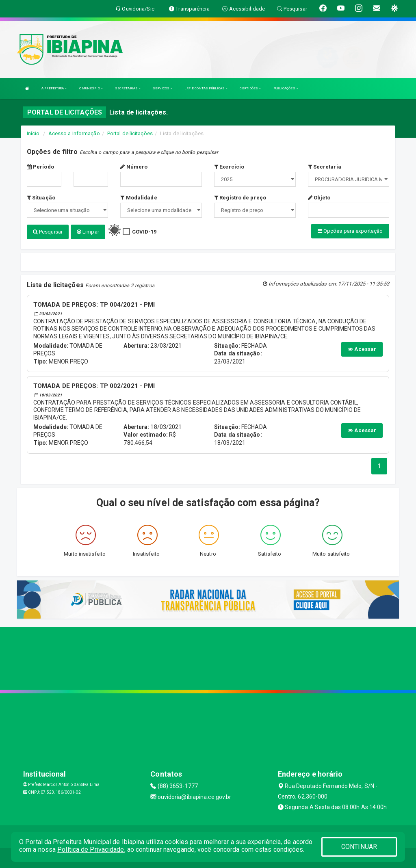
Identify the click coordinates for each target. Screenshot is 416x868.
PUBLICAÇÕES (286, 88)
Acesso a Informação (74, 133)
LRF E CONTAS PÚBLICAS (206, 88)
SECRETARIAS (128, 88)
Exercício (229, 167)
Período (40, 167)
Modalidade (139, 198)
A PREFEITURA (54, 88)
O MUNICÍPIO (91, 88)
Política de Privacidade (91, 850)
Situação (41, 198)
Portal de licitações (130, 133)
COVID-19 (144, 232)
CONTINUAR (359, 847)
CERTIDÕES (250, 88)
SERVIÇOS (162, 88)
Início (33, 133)
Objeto (319, 198)
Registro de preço (240, 198)
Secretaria (325, 167)
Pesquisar (48, 232)
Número (134, 167)
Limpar (88, 232)
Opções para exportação (350, 231)
